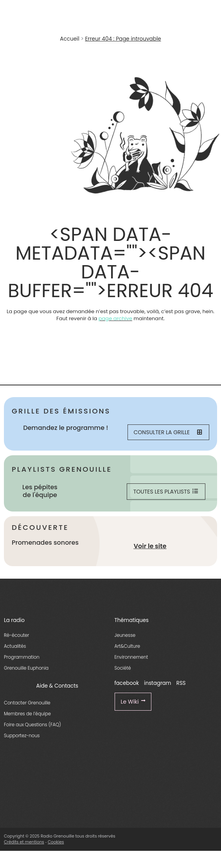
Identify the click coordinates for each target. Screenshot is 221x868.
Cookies (56, 842)
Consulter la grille (168, 432)
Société (123, 668)
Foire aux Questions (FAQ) (32, 725)
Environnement (131, 657)
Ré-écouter (16, 635)
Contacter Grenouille (27, 703)
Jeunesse (125, 635)
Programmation (22, 657)
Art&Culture (128, 646)
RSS (181, 683)
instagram (157, 683)
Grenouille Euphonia (26, 668)
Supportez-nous (22, 736)
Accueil (69, 39)
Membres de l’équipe (27, 714)
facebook (127, 683)
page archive (115, 318)
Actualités (15, 646)
